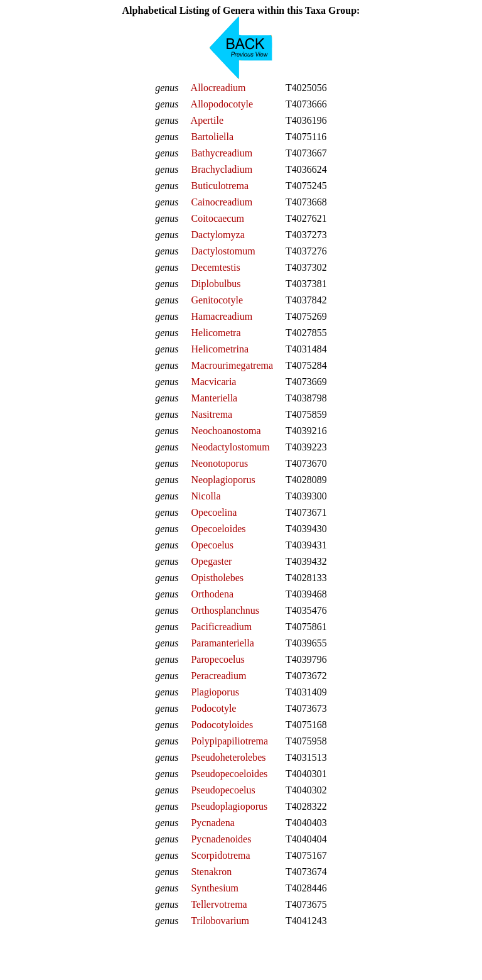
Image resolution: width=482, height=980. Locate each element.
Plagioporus (215, 692)
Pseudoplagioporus (229, 806)
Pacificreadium (221, 627)
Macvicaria (213, 382)
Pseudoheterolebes (228, 757)
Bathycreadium (222, 153)
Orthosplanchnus (225, 610)
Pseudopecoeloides (229, 774)
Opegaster (211, 561)
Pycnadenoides (221, 839)
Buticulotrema (220, 186)
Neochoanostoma (226, 431)
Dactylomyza (217, 235)
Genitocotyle (217, 300)
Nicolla (206, 496)
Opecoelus (212, 545)
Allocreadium (218, 88)
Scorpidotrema (220, 855)
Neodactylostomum (230, 447)
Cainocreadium (222, 202)
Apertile (207, 120)
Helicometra (216, 333)
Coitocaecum (217, 218)
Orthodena (212, 594)
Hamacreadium (222, 316)
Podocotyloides (222, 725)
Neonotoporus (219, 463)
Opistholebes (217, 578)
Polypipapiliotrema (229, 741)
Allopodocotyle (222, 104)
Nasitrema (212, 414)
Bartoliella (212, 137)
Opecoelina (214, 512)
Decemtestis (215, 267)
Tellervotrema (219, 904)
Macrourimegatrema (232, 365)
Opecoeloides (218, 529)
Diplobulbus (216, 284)
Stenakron (211, 872)
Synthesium (215, 888)
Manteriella (214, 398)
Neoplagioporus (223, 480)
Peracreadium (218, 676)
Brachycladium (222, 169)
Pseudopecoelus (223, 790)
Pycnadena (212, 823)
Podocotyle (213, 708)
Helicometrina (220, 349)
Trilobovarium (220, 921)
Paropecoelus (217, 659)
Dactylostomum (223, 251)
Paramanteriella (222, 643)
